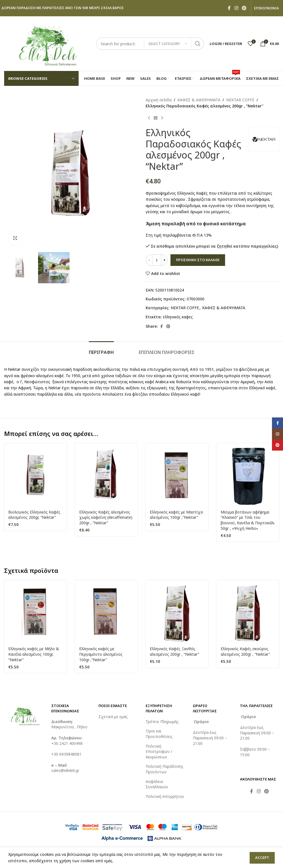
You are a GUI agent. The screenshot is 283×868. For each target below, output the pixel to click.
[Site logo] (47, 43)
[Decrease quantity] (149, 260)
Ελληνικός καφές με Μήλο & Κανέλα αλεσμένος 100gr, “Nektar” (34, 654)
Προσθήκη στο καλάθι (198, 260)
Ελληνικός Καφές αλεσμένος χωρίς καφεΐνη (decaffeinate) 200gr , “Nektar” (106, 517)
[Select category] (168, 44)
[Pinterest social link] (244, 8)
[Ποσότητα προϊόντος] (157, 260)
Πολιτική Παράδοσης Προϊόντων (165, 769)
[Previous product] (149, 118)
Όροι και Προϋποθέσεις (159, 734)
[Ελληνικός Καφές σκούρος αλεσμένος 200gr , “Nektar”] (248, 612)
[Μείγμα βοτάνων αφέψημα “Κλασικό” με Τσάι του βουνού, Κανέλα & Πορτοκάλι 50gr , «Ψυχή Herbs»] (248, 475)
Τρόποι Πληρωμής (162, 722)
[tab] (101, 350)
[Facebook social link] (229, 8)
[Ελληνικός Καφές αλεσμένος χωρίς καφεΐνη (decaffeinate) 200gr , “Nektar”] (106, 475)
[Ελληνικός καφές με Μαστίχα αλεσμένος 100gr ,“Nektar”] (177, 475)
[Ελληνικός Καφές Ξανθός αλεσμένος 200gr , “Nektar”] (177, 612)
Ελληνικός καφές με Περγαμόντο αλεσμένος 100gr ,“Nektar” (101, 654)
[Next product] (162, 118)
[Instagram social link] (236, 8)
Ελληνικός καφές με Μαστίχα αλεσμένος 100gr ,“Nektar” (176, 515)
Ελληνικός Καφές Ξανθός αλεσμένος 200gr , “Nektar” (174, 651)
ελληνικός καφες (178, 317)
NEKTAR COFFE (240, 100)
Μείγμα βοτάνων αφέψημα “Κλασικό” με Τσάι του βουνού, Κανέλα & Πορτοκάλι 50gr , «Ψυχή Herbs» (248, 520)
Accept (262, 858)
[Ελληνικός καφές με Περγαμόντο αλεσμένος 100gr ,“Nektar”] (106, 612)
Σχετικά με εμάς (113, 717)
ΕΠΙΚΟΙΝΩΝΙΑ (266, 8)
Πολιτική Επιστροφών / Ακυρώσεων (159, 751)
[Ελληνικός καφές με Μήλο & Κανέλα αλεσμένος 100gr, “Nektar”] (35, 612)
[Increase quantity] (164, 260)
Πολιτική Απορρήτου (165, 796)
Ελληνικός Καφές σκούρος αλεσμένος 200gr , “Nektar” (245, 651)
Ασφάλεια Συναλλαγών (157, 784)
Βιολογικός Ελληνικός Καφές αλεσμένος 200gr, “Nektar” (34, 515)
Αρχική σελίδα (159, 100)
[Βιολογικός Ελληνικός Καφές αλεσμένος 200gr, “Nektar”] (35, 475)
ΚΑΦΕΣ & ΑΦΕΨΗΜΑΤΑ (199, 100)
